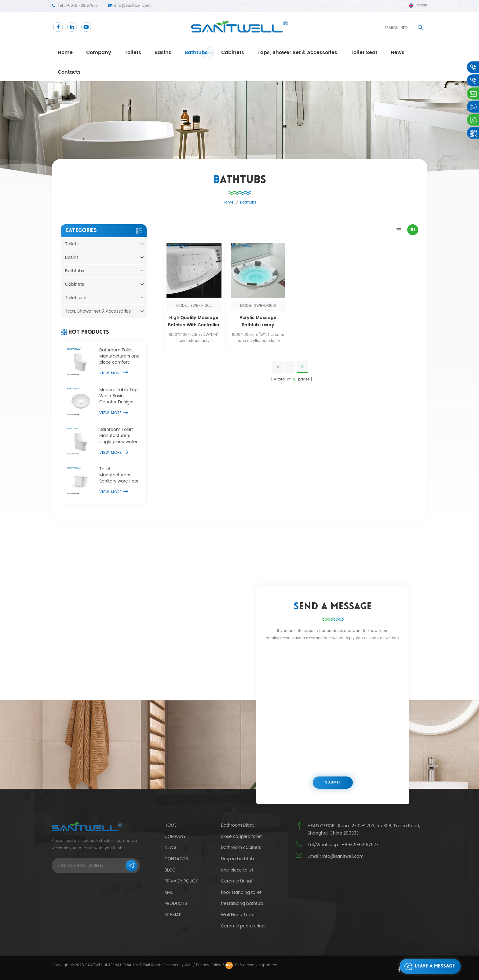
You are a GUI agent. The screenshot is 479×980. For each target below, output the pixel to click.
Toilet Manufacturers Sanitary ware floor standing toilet (119, 475)
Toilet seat (364, 53)
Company (99, 53)
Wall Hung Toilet (238, 915)
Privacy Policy (181, 881)
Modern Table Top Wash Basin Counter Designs (118, 396)
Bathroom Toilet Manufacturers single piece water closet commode (118, 436)
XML (188, 965)
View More (114, 373)
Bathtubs (196, 53)
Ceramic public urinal (243, 926)
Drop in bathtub (237, 859)
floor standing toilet (241, 893)
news (398, 53)
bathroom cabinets (241, 848)
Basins (163, 53)
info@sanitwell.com (132, 6)
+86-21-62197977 (82, 6)
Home (65, 53)
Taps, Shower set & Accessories (297, 53)
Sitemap (173, 915)
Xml (168, 892)
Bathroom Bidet (237, 825)
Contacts (69, 72)
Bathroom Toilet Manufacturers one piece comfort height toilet (119, 356)
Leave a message (428, 966)
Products (176, 903)
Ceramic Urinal (236, 881)
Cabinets (233, 53)
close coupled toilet (241, 837)
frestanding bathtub (242, 904)
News (170, 848)
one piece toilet (237, 870)
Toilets (133, 53)
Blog (170, 870)
